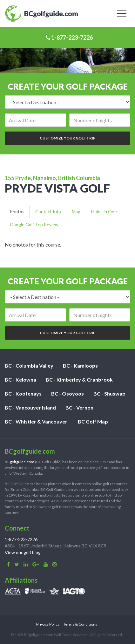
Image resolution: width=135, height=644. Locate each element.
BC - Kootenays (23, 393)
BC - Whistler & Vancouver (36, 421)
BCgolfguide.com (20, 462)
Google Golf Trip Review (34, 224)
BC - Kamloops (80, 366)
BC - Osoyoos (67, 393)
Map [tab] (76, 211)
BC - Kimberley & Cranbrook (79, 380)
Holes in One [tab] (104, 211)
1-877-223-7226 (69, 37)
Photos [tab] (17, 211)
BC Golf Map (93, 421)
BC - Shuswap (109, 393)
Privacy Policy (48, 624)
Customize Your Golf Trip (68, 138)
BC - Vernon (79, 407)
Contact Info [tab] (48, 211)
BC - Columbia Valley (29, 366)
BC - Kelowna (20, 380)
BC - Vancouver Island (30, 407)
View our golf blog (23, 552)
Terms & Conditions (80, 624)
